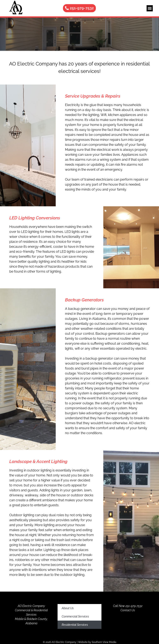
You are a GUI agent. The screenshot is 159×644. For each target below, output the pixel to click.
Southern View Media (104, 642)
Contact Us (128, 610)
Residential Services (75, 625)
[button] (150, 8)
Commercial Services (75, 616)
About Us (68, 608)
